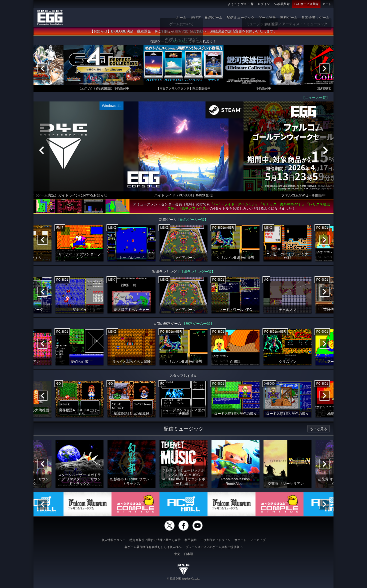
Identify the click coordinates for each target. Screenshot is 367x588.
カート (327, 4)
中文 (177, 554)
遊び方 (196, 17)
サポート (240, 540)
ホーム (181, 17)
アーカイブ (258, 540)
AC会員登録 (282, 4)
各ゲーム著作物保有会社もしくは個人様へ (153, 547)
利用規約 (190, 540)
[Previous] (42, 70)
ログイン (264, 4)
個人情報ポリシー (113, 540)
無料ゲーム (289, 17)
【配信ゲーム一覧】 (192, 221)
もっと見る (318, 431)
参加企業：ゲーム (315, 17)
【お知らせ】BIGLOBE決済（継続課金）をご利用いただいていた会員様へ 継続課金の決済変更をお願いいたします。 (183, 33)
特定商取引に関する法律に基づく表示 (155, 540)
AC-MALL (180, 43)
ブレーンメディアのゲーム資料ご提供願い (214, 547)
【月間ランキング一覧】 (196, 273)
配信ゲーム (214, 17)
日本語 (188, 554)
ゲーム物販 (267, 17)
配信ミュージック (240, 17)
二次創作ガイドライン (215, 540)
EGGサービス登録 (306, 4)
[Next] (324, 70)
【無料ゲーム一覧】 (198, 325)
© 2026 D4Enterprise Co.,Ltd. (183, 579)
